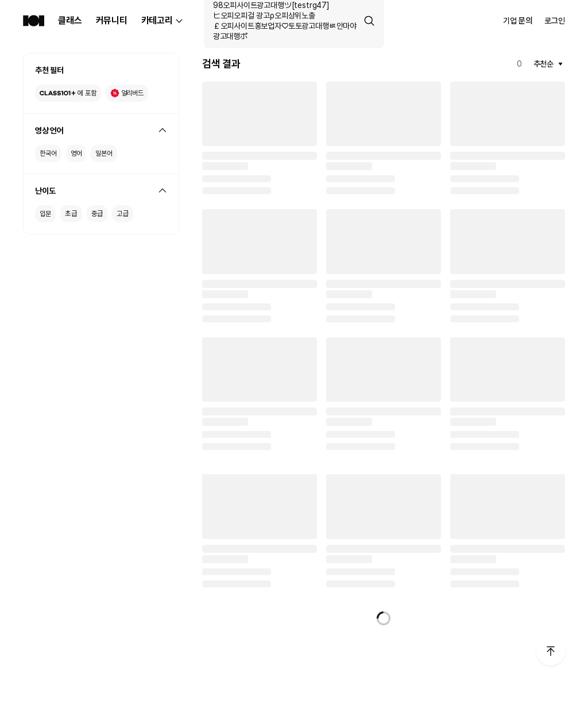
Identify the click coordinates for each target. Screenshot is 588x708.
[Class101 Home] (34, 21)
